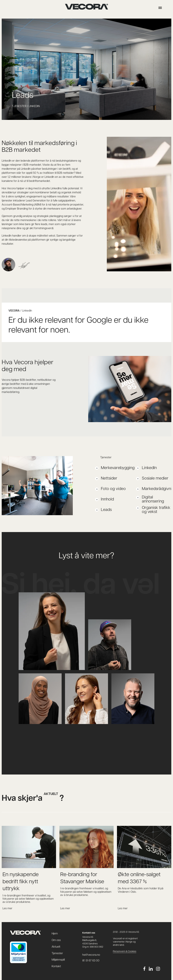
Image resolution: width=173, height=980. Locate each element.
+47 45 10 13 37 (101, 624)
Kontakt (56, 966)
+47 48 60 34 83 (32, 678)
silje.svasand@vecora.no (83, 682)
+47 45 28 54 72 (32, 597)
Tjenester (57, 953)
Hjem (55, 934)
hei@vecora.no (86, 747)
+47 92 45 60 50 (125, 678)
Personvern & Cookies (125, 952)
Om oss (56, 940)
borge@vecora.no (125, 682)
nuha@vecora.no (32, 682)
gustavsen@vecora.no (105, 628)
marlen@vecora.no (33, 601)
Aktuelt (56, 947)
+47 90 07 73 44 (78, 678)
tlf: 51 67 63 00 (91, 961)
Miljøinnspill (58, 960)
